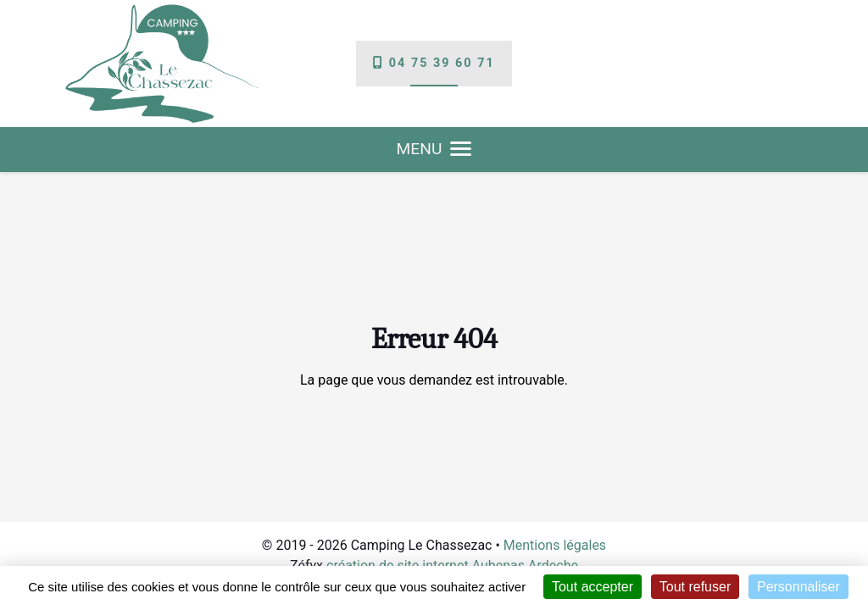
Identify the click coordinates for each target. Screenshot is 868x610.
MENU (434, 149)
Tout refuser (695, 587)
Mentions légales (555, 545)
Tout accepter (593, 587)
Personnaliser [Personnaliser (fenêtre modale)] (798, 587)
